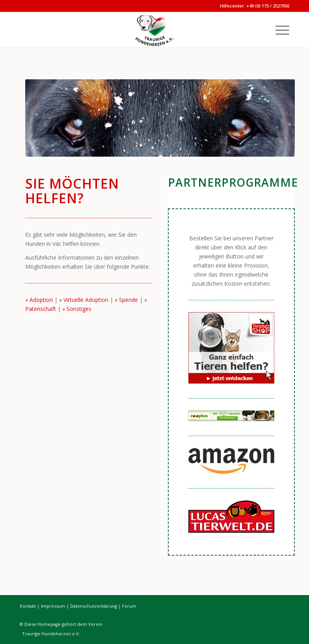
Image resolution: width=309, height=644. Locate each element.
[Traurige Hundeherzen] (154, 30)
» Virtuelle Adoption (84, 300)
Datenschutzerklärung (94, 606)
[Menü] (278, 30)
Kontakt (28, 606)
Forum (129, 606)
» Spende (126, 300)
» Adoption (39, 300)
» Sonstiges (77, 309)
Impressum (53, 606)
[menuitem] (278, 30)
